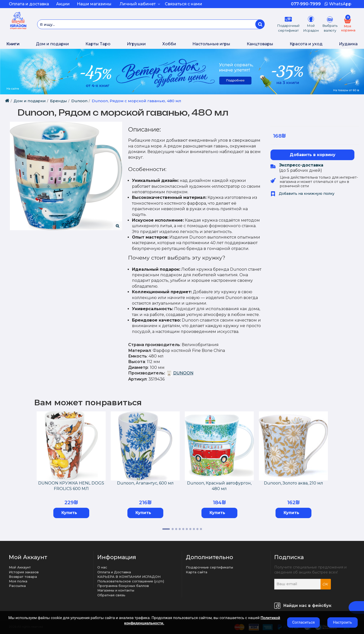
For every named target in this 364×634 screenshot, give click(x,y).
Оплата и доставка (29, 4)
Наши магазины (94, 4)
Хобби (169, 44)
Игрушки (136, 44)
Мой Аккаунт (20, 567)
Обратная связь (111, 595)
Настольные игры (211, 44)
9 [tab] (197, 529)
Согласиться (303, 622)
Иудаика (348, 44)
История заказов (24, 572)
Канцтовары (260, 44)
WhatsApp (338, 4)
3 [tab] (176, 529)
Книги (13, 44)
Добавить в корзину (313, 155)
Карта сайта (197, 572)
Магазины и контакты (116, 590)
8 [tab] (194, 529)
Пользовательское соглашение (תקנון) (131, 581)
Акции (63, 4)
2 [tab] (173, 529)
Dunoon (79, 101)
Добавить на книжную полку (302, 194)
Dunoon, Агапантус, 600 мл (145, 483)
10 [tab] (201, 529)
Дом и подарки (52, 44)
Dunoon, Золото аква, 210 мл (293, 483)
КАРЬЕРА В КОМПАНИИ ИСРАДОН (129, 577)
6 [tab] (187, 529)
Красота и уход (306, 44)
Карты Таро (98, 44)
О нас (102, 567)
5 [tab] (183, 529)
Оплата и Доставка (114, 572)
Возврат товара (23, 577)
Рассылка (17, 586)
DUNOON (183, 373)
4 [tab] (180, 529)
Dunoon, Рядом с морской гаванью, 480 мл (136, 101)
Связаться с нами (184, 4)
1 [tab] (166, 529)
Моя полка (18, 581)
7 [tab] (190, 529)
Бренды (59, 101)
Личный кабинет (140, 4)
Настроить (343, 622)
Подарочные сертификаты (209, 567)
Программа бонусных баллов (123, 586)
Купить (69, 513)
